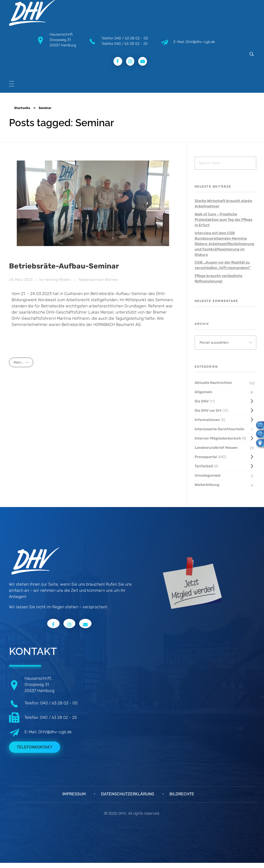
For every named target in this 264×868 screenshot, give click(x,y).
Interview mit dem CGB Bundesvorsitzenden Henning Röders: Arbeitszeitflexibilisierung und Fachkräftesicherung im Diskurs (224, 244)
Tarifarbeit (204, 466)
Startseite (22, 108)
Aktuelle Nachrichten (213, 383)
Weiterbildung (207, 485)
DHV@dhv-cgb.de (55, 732)
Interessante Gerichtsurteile (219, 429)
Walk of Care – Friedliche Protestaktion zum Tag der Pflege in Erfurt (224, 220)
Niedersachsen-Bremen (98, 280)
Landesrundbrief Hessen (216, 448)
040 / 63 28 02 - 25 (131, 44)
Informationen (207, 420)
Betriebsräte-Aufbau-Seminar (64, 266)
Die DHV (202, 401)
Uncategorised (208, 475)
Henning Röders (58, 280)
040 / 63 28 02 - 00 (131, 38)
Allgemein (204, 392)
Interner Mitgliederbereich (218, 438)
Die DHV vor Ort (208, 411)
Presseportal (206, 457)
